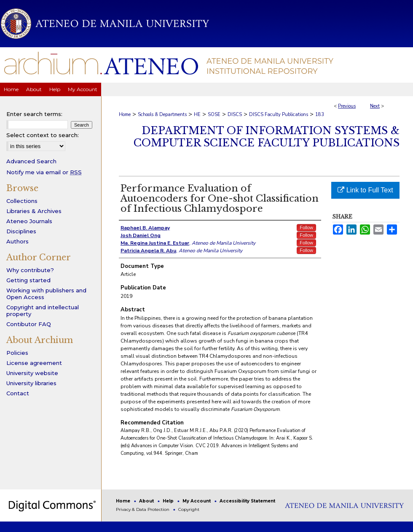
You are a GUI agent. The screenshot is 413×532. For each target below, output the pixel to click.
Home (125, 115)
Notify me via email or (44, 172)
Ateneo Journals (29, 221)
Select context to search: (43, 135)
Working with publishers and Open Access (46, 294)
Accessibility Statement (247, 501)
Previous (347, 106)
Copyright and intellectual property (43, 311)
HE (197, 115)
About (147, 501)
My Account (197, 501)
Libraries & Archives (34, 211)
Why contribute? (30, 270)
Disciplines (21, 231)
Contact (18, 393)
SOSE (214, 115)
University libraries (31, 383)
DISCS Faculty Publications (279, 115)
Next (375, 106)
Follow (306, 227)
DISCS (235, 115)
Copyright (189, 509)
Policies (17, 353)
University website (32, 373)
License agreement (34, 363)
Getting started (28, 280)
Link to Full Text (365, 190)
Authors (17, 241)
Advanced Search (31, 161)
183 (320, 115)
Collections (22, 201)
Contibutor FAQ (29, 324)
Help (169, 501)
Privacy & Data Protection (143, 509)
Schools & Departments (162, 115)
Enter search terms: (34, 114)
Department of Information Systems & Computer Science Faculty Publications (267, 137)
